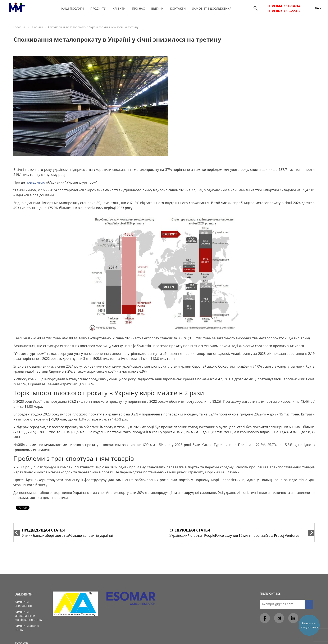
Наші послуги (74, 8)
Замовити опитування (23, 604)
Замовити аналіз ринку (27, 628)
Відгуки (159, 8)
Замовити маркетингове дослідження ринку (28, 616)
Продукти (100, 8)
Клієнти (121, 8)
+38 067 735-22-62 (285, 11)
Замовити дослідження (214, 8)
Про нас (140, 8)
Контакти (180, 8)
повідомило (35, 182)
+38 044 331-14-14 (285, 6)
